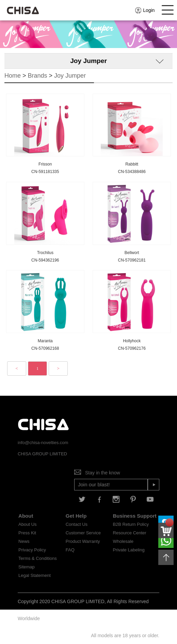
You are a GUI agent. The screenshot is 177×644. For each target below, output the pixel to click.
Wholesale (123, 541)
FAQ (70, 550)
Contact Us (77, 524)
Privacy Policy (32, 550)
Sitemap (27, 567)
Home (13, 76)
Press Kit (27, 533)
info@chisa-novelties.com (43, 443)
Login (144, 10)
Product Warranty (83, 541)
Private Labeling (128, 550)
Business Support (134, 516)
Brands (38, 76)
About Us (27, 524)
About (26, 516)
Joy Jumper (70, 76)
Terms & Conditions (38, 558)
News (24, 541)
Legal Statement (35, 575)
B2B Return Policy (131, 524)
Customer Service (83, 533)
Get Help (76, 516)
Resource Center (129, 533)
